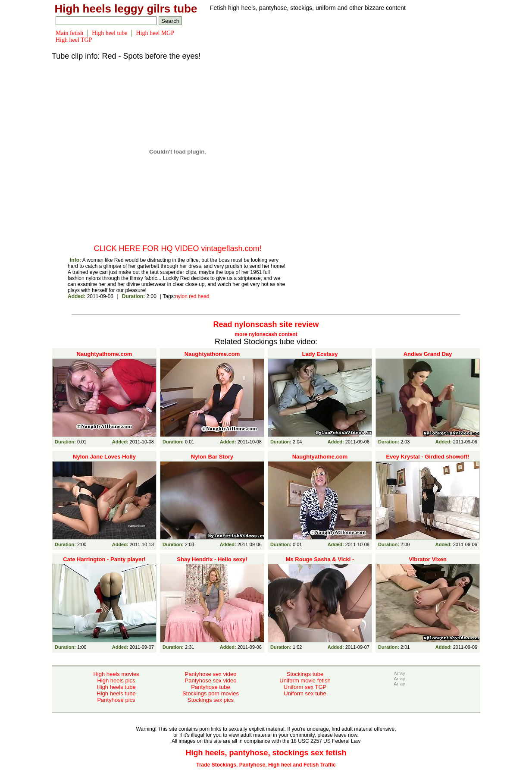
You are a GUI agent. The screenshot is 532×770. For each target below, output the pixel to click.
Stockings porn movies (211, 693)
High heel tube (110, 33)
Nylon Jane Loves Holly (104, 457)
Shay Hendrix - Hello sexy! (212, 559)
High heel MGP (155, 33)
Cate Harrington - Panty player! (104, 559)
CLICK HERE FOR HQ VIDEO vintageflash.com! (177, 248)
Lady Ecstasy (320, 354)
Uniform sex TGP (305, 687)
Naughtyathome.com (105, 354)
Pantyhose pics (116, 700)
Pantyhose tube (210, 687)
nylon (181, 296)
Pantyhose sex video (211, 674)
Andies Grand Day (428, 354)
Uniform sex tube (305, 693)
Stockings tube (305, 674)
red (192, 296)
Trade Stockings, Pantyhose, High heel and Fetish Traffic (266, 765)
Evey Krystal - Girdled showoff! (428, 457)
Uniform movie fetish (305, 680)
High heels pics (116, 680)
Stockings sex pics (211, 700)
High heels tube (116, 687)
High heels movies (116, 674)
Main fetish (69, 33)
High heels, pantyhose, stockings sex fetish (266, 753)
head (204, 296)
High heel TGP (74, 40)
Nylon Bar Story (212, 457)
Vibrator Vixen (428, 559)
